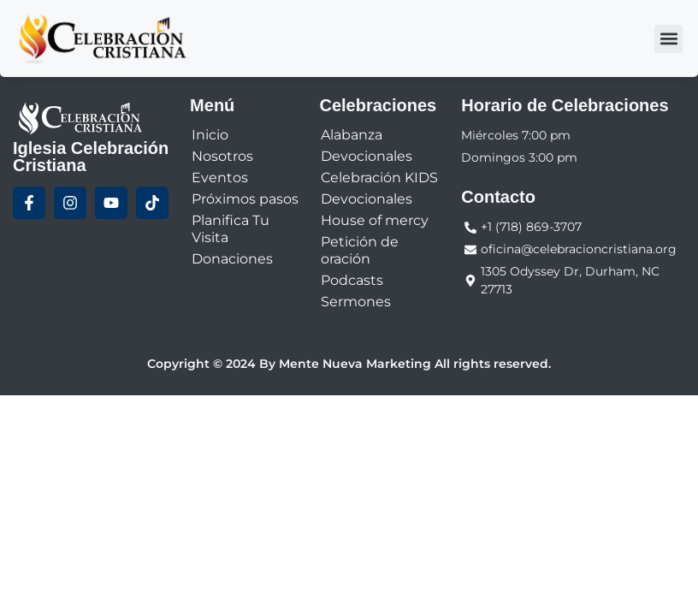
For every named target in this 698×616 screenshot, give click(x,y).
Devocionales (367, 156)
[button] (668, 39)
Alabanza (352, 135)
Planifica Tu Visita (231, 229)
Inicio (210, 135)
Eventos (220, 178)
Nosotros (222, 156)
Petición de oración (360, 250)
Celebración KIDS (379, 178)
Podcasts (352, 280)
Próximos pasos (245, 199)
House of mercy (375, 220)
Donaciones (232, 259)
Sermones (356, 302)
